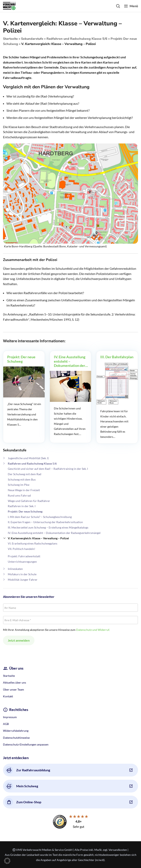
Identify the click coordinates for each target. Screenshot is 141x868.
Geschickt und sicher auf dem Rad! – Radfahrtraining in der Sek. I (48, 469)
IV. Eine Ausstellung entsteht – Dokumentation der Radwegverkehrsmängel (54, 533)
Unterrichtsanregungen (22, 562)
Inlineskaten (15, 569)
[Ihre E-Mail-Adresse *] (70, 620)
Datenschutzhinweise (16, 738)
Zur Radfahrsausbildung (28, 770)
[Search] (118, 6)
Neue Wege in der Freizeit (24, 490)
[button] (7, 861)
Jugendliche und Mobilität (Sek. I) (28, 458)
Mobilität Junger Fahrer (23, 580)
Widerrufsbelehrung (16, 731)
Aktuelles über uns (15, 682)
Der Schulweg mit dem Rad (25, 474)
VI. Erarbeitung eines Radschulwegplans (33, 543)
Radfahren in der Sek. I (22, 506)
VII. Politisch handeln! (22, 549)
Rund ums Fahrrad (19, 495)
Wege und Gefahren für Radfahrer (29, 501)
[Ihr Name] (70, 608)
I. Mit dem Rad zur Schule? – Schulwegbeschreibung (40, 517)
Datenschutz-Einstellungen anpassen (26, 744)
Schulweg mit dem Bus (22, 479)
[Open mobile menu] (131, 6)
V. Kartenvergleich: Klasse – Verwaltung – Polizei (38, 538)
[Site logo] (9, 5)
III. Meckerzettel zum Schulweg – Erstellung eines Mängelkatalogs (48, 527)
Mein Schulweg (22, 786)
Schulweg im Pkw (19, 485)
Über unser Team (14, 689)
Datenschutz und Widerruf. (93, 630)
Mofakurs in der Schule (22, 574)
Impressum (10, 717)
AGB (6, 724)
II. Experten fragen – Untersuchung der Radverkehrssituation (45, 522)
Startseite (10, 39)
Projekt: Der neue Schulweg (25, 511)
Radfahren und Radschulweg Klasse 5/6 (77, 39)
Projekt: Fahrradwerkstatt (24, 556)
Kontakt (8, 696)
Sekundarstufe (32, 39)
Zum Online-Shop (23, 802)
